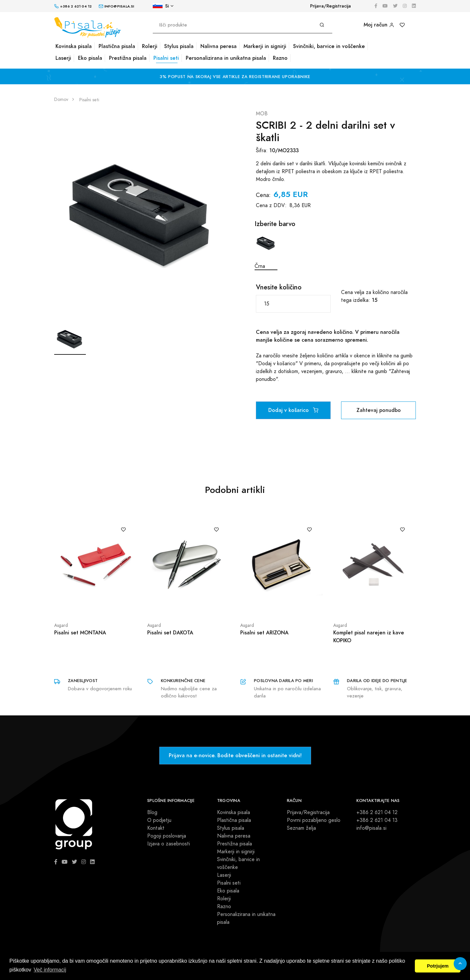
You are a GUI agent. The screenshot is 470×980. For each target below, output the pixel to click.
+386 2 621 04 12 (377, 812)
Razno (280, 58)
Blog (152, 812)
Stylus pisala (179, 46)
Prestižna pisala (128, 58)
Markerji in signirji (265, 46)
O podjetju (159, 820)
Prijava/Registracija (330, 6)
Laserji (63, 58)
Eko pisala (90, 58)
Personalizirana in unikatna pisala (226, 58)
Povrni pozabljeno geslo (314, 820)
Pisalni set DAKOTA (170, 633)
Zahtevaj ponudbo (379, 410)
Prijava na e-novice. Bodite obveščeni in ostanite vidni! (235, 755)
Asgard (61, 625)
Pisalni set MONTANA (80, 633)
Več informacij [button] (50, 970)
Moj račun (379, 25)
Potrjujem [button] (438, 966)
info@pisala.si (371, 828)
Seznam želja (301, 828)
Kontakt (156, 828)
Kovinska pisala (74, 46)
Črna (266, 251)
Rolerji (150, 46)
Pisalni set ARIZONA (264, 633)
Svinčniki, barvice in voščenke (329, 46)
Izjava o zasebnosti (169, 844)
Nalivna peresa (219, 46)
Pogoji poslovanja (167, 836)
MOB (262, 114)
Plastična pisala (117, 46)
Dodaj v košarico (293, 410)
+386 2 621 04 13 (377, 820)
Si (161, 6)
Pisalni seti (166, 58)
